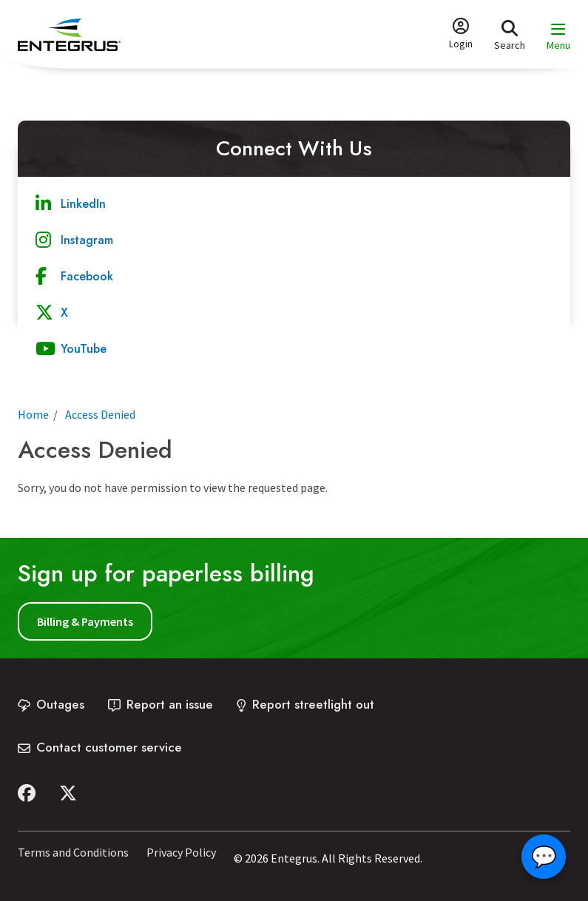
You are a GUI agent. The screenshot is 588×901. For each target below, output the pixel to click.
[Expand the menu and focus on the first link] (558, 37)
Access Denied (100, 414)
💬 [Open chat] (544, 857)
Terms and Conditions (73, 852)
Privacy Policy (181, 852)
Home (33, 414)
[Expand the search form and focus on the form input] (510, 35)
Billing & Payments (85, 621)
